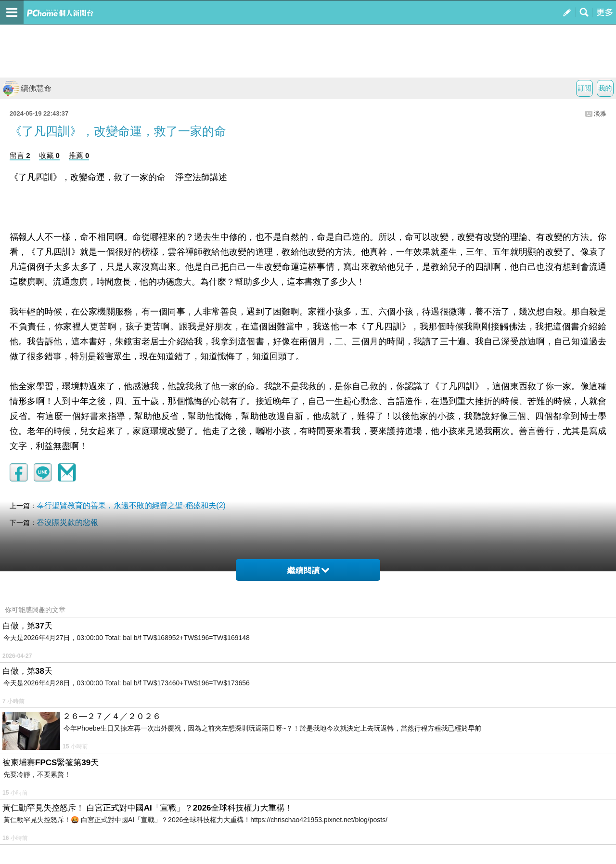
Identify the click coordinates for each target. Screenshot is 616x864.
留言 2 (20, 155)
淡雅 (600, 113)
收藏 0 (49, 155)
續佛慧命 (27, 88)
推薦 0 (79, 155)
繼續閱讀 (308, 570)
